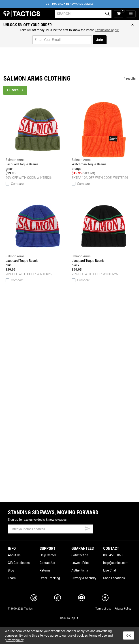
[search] (83, 14)
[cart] (119, 14)
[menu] (131, 14)
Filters (16, 90)
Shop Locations (114, 578)
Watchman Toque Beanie (104, 136)
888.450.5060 (113, 555)
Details (89, 4)
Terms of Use (103, 609)
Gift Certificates (19, 563)
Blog (11, 570)
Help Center (48, 555)
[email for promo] (62, 40)
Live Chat (110, 570)
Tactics (22, 14)
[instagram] (34, 598)
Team (12, 578)
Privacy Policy (123, 609)
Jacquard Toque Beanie (38, 136)
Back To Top (69, 618)
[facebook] (105, 599)
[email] (50, 529)
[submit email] (88, 528)
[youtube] (81, 599)
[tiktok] (58, 598)
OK (129, 635)
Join (100, 40)
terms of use (98, 635)
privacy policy (14, 640)
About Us (14, 555)
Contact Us (47, 563)
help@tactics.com (116, 563)
